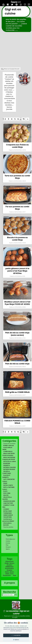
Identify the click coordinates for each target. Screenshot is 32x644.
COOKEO (6, 509)
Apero (8, 549)
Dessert (8, 547)
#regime (10, 570)
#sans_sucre (9, 574)
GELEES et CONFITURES (7, 472)
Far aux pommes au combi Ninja (17, 208)
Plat (7, 545)
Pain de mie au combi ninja (17, 364)
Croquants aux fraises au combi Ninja (17, 146)
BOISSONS (7, 463)
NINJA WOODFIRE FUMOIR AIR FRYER (9, 458)
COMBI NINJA (8, 451)
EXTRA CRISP (8, 511)
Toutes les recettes (9, 444)
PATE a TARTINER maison (8, 488)
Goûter (8, 541)
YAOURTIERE (7, 517)
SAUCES (6, 495)
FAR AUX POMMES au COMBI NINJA (17, 422)
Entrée (8, 543)
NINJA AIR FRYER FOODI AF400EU (8, 454)
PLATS (5, 491)
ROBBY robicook (8, 446)
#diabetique (10, 567)
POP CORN (7, 493)
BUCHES (6, 525)
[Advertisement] (15, 49)
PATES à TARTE (8, 485)
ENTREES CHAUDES (9, 467)
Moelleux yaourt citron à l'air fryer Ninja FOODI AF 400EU (17, 303)
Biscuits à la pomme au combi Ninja (17, 239)
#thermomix (9, 561)
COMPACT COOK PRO (8, 506)
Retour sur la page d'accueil (12, 69)
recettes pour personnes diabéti (8, 520)
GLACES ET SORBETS (6, 476)
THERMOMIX (7, 513)
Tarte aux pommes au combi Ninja (17, 177)
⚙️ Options (16, 640)
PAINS (5, 483)
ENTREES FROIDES (9, 469)
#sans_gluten (9, 572)
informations (7, 523)
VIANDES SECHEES (9, 501)
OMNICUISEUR (8, 515)
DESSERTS (7, 465)
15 (24, 119)
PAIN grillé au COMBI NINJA (17, 392)
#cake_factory (9, 563)
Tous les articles (8, 527)
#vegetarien (7, 575)
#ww (15, 575)
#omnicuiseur (9, 568)
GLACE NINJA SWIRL (7, 449)
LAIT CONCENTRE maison (9, 480)
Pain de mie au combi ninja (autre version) (17, 334)
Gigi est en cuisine (13, 11)
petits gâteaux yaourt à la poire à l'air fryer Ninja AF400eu (17, 271)
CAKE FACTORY (8, 503)
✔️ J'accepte (16, 635)
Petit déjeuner (10, 539)
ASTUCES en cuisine (10, 461)
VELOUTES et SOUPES (7, 498)
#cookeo (10, 565)
